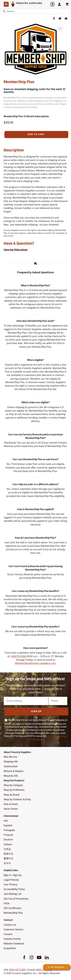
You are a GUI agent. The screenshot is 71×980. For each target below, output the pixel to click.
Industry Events (12, 939)
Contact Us (10, 925)
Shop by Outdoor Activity (17, 800)
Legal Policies (11, 880)
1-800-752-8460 (18, 656)
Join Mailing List (13, 894)
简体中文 (8, 854)
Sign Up (36, 712)
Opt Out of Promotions (16, 899)
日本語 (7, 849)
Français (8, 835)
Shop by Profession (14, 790)
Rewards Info (11, 776)
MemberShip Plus (13, 913)
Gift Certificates (12, 908)
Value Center (11, 809)
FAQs (7, 904)
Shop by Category (13, 785)
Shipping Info (11, 762)
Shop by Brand (11, 795)
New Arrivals (11, 804)
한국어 (7, 863)
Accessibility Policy (14, 889)
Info (6, 821)
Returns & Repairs (14, 771)
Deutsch (8, 840)
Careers (8, 934)
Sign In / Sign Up (13, 875)
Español (8, 826)
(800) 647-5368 (17, 970)
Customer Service (13, 930)
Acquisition (10, 948)
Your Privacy (10, 885)
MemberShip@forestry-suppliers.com (35, 663)
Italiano (8, 844)
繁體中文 (8, 859)
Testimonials (11, 766)
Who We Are (10, 757)
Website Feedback (14, 944)
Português (9, 830)
